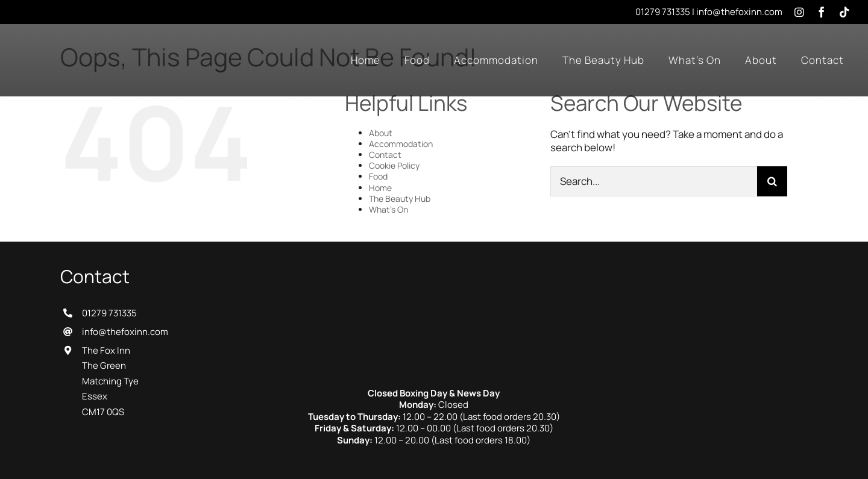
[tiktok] (844, 12)
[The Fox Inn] (434, 271)
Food (378, 176)
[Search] (772, 181)
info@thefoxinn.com (739, 12)
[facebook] (822, 12)
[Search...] (654, 181)
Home (380, 188)
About (381, 133)
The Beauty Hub (400, 199)
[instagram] (799, 12)
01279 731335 (663, 12)
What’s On (388, 209)
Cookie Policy (394, 165)
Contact (385, 155)
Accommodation (401, 144)
